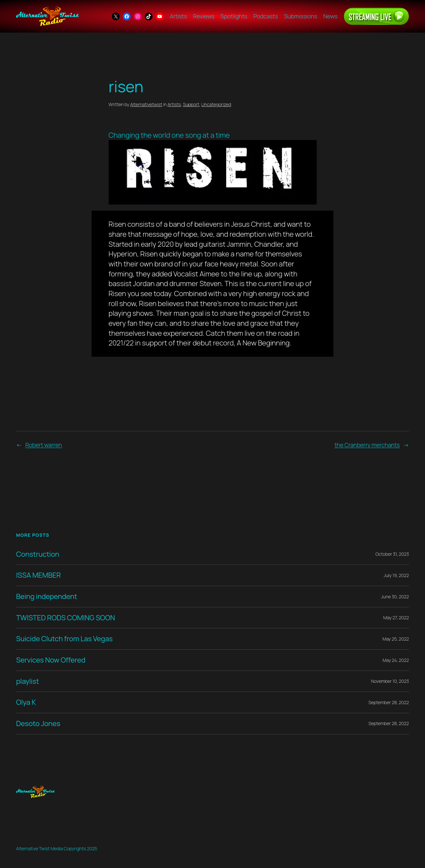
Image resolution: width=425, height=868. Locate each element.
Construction (38, 554)
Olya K (26, 702)
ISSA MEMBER (39, 575)
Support (191, 104)
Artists (174, 104)
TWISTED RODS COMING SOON (66, 618)
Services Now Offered (51, 660)
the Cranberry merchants (367, 445)
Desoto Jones (38, 724)
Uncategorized (216, 104)
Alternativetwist (146, 104)
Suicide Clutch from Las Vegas (64, 639)
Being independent (47, 597)
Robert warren (44, 445)
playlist (28, 681)
